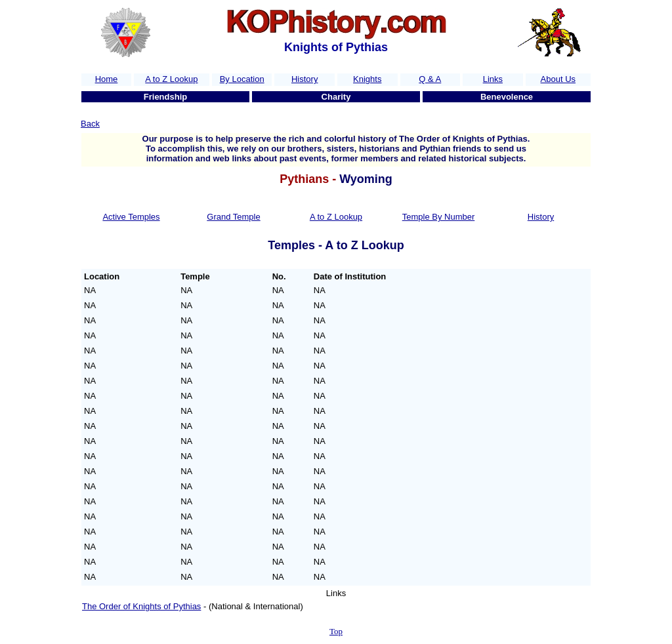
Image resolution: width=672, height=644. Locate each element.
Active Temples (131, 217)
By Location (242, 79)
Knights (367, 79)
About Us (558, 79)
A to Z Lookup (171, 79)
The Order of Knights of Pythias (141, 606)
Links (493, 79)
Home (107, 79)
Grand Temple (233, 217)
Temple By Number (439, 217)
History (304, 79)
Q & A (430, 79)
